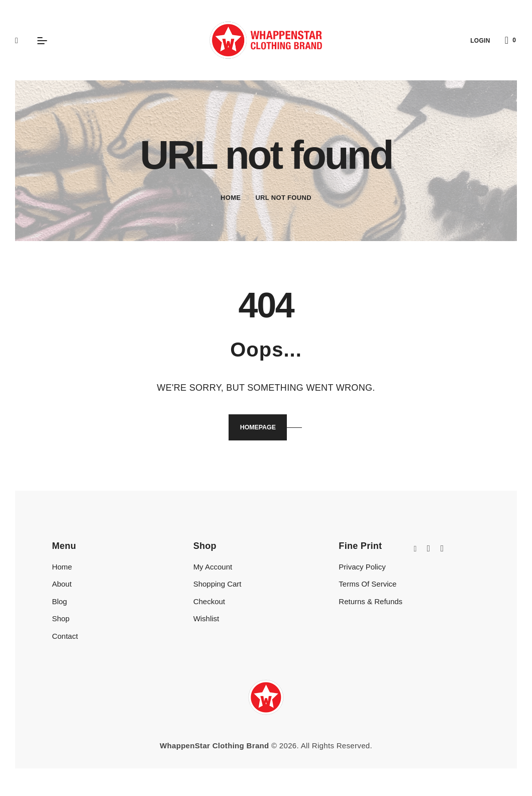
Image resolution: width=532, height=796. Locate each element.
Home (231, 198)
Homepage (257, 429)
